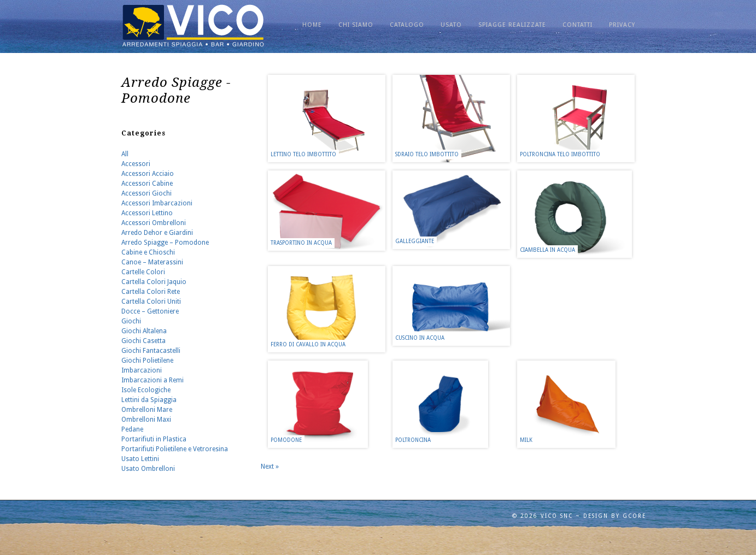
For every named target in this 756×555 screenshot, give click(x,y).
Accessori (136, 164)
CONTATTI (578, 25)
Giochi (131, 321)
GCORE (634, 516)
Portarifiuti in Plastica (154, 439)
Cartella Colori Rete (151, 292)
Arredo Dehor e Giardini (157, 233)
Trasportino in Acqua (301, 243)
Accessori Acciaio (148, 174)
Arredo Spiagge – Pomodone (165, 243)
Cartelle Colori (143, 272)
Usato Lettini (140, 459)
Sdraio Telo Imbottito (427, 154)
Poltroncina (413, 440)
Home (312, 25)
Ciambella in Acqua (547, 250)
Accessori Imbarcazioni (157, 203)
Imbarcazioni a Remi (153, 380)
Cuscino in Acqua (420, 338)
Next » (270, 467)
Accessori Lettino (147, 213)
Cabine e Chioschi (148, 252)
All (125, 154)
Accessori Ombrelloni (154, 223)
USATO (451, 25)
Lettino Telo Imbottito (303, 154)
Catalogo (407, 25)
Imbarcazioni (142, 370)
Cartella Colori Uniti (151, 302)
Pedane (132, 429)
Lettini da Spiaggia (149, 400)
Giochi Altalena (144, 331)
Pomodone (286, 440)
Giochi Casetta (143, 341)
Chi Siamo (356, 25)
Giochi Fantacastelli (151, 351)
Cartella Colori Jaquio (154, 282)
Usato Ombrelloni (148, 469)
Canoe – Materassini (152, 262)
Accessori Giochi (146, 193)
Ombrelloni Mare (147, 410)
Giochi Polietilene (147, 361)
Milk (526, 440)
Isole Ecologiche (146, 390)
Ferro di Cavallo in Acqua (308, 344)
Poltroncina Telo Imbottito (560, 154)
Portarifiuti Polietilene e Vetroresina (175, 449)
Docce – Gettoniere (150, 311)
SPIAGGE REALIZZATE (512, 25)
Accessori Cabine (147, 184)
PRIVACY (622, 25)
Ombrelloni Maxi (146, 420)
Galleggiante (415, 241)
